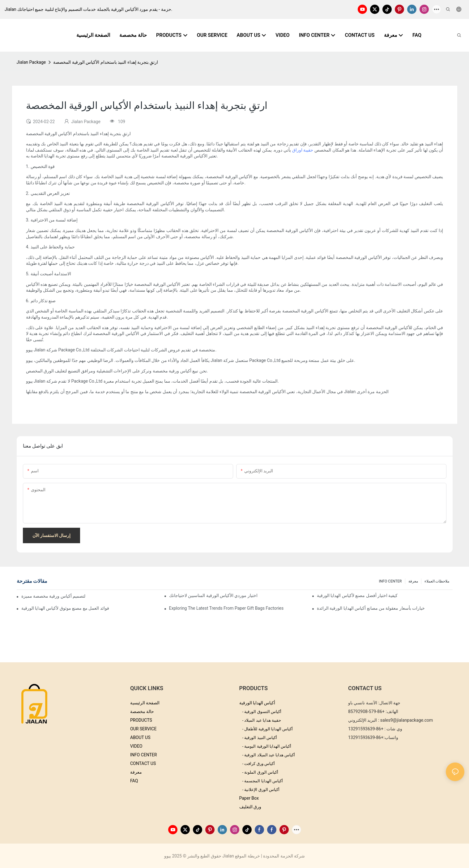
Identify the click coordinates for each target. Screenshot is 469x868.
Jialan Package (31, 62)
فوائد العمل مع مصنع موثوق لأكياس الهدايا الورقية (65, 608)
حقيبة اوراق (302, 150)
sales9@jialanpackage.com (407, 720)
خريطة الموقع (247, 856)
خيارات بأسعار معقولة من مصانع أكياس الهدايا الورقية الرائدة (371, 608)
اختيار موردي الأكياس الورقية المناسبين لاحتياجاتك (213, 595)
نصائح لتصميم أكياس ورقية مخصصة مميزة (54, 596)
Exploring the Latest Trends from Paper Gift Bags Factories (226, 608)
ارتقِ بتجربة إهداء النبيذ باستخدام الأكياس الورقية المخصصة (106, 62)
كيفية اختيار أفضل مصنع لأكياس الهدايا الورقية (357, 595)
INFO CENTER (390, 581)
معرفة (413, 581)
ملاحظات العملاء (437, 581)
